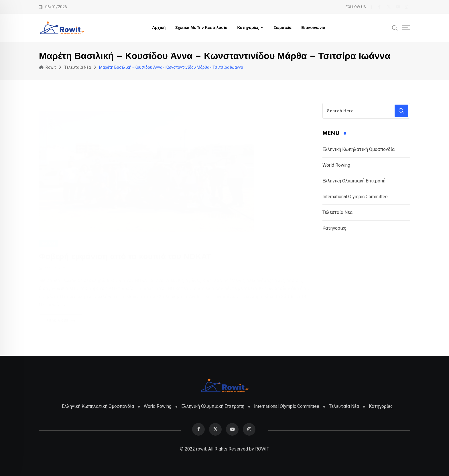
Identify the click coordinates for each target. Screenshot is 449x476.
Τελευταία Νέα (337, 212)
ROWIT (262, 449)
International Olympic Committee (355, 197)
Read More (62, 320)
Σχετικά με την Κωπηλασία (201, 28)
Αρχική (159, 28)
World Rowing (336, 165)
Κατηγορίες (248, 28)
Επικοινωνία (313, 28)
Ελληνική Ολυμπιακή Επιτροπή (354, 181)
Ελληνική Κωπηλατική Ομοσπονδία (359, 149)
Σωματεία (282, 28)
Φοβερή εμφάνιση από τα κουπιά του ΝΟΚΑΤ (125, 256)
